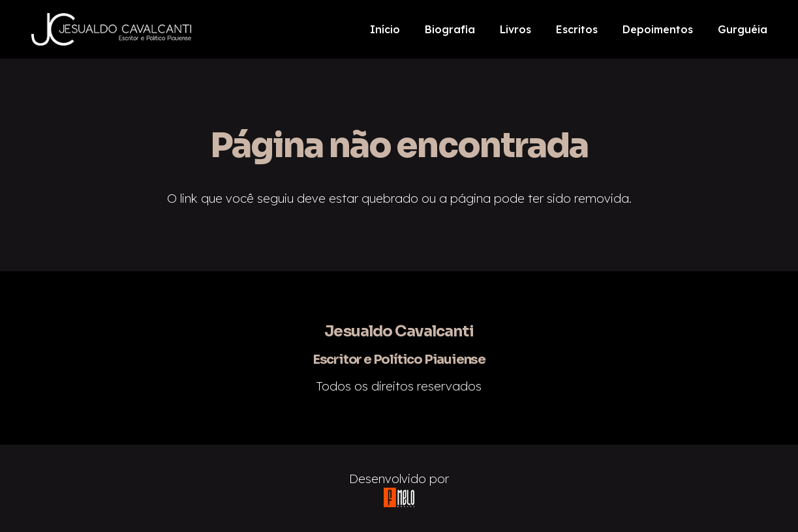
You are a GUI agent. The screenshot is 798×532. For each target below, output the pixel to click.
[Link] (112, 29)
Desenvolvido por (399, 479)
